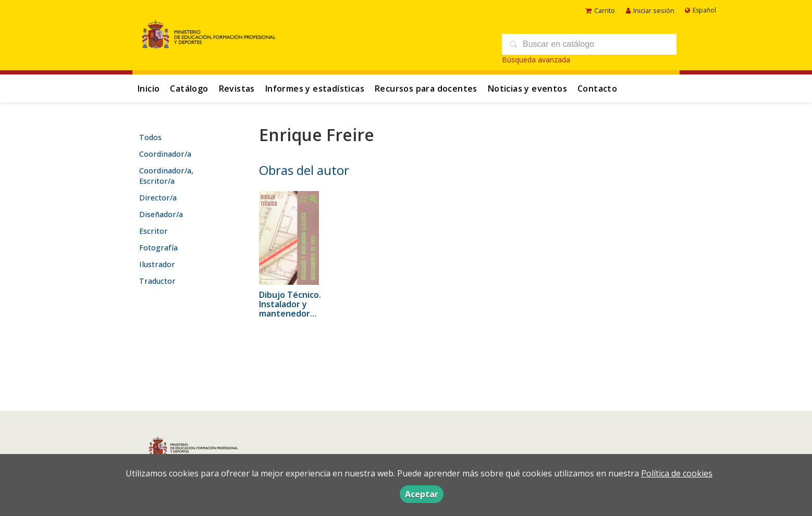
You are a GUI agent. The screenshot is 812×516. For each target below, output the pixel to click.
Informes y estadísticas (315, 89)
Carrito (600, 10)
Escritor (153, 231)
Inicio (149, 89)
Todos (150, 137)
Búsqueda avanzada (536, 60)
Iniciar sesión (650, 10)
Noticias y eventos (527, 89)
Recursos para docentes (426, 89)
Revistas (237, 89)
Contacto (597, 89)
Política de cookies (677, 473)
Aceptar (422, 494)
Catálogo (189, 89)
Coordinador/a (165, 154)
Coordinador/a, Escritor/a (166, 176)
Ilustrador (157, 264)
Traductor (157, 281)
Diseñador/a (161, 214)
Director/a (158, 198)
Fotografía (158, 248)
